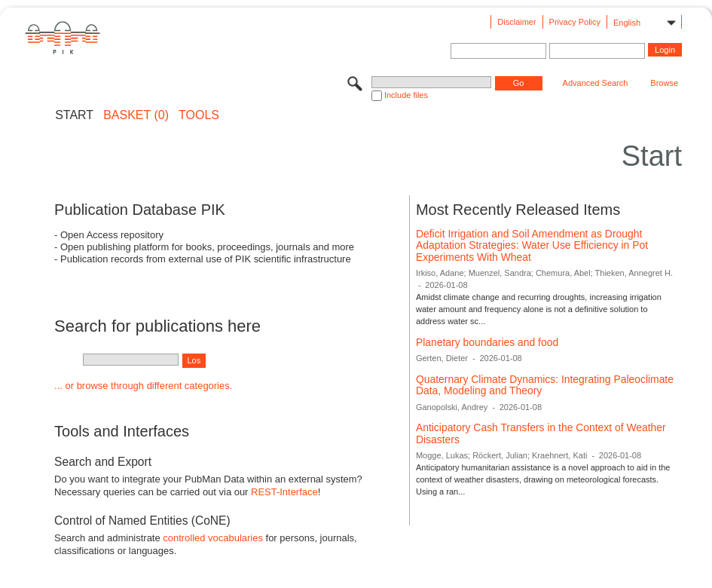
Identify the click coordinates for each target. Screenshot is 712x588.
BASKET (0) (136, 115)
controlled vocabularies (213, 538)
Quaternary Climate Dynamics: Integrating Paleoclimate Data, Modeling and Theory (545, 385)
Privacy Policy (575, 22)
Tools (199, 115)
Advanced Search (596, 83)
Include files (406, 95)
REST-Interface (284, 492)
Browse (664, 83)
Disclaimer (516, 22)
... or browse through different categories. (143, 386)
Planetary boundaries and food (487, 342)
